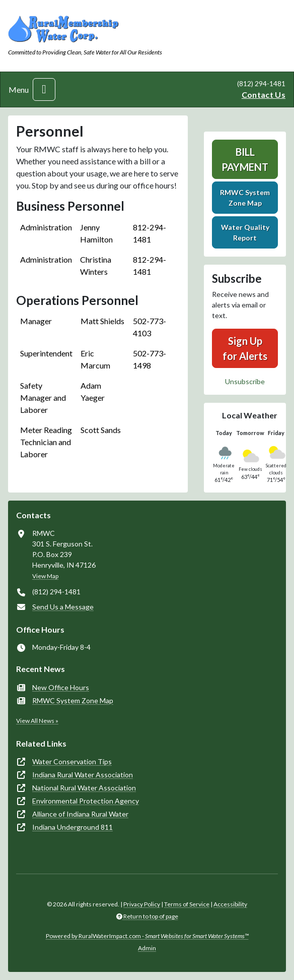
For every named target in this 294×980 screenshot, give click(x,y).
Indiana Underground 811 (72, 827)
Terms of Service (187, 904)
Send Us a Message (63, 607)
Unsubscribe (245, 381)
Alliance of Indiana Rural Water (80, 814)
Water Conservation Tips (72, 761)
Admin (147, 948)
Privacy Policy (142, 904)
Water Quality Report (245, 232)
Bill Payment (245, 159)
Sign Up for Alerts (245, 348)
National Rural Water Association (84, 788)
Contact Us (264, 95)
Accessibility (230, 904)
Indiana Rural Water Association (83, 775)
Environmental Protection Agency (86, 801)
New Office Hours (61, 687)
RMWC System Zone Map (245, 198)
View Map (45, 576)
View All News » (37, 721)
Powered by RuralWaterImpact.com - (147, 936)
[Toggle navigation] (44, 89)
